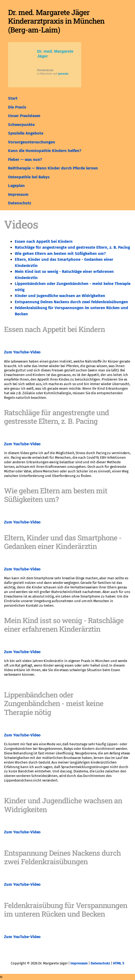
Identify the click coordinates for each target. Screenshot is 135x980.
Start (13, 98)
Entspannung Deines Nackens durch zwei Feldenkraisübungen (71, 302)
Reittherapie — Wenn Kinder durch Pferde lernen (53, 168)
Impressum (18, 194)
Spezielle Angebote (26, 133)
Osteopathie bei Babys (29, 177)
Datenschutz (20, 203)
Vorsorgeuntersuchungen (32, 142)
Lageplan (16, 186)
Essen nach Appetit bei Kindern (44, 241)
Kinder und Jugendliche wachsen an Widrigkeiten (60, 296)
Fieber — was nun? (25, 160)
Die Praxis (17, 107)
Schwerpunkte (21, 125)
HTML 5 (119, 963)
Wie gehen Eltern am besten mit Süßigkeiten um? (60, 254)
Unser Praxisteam (24, 116)
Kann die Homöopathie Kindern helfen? (45, 151)
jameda (63, 74)
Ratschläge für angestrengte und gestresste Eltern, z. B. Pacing (72, 247)
